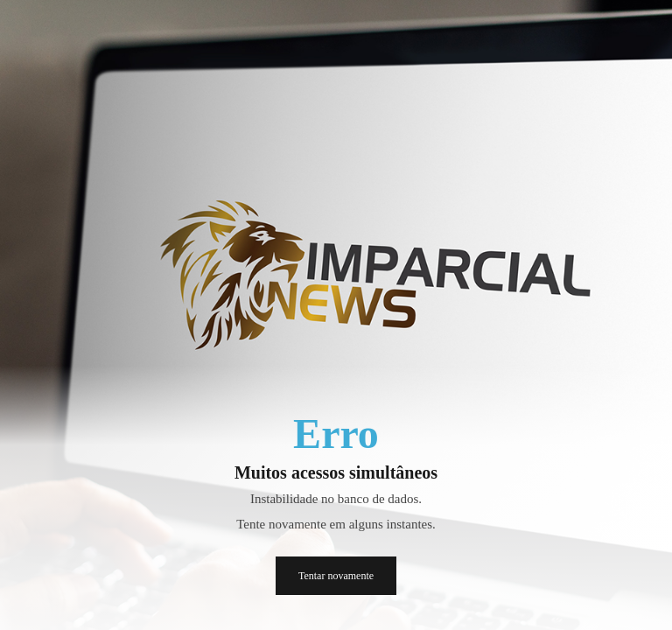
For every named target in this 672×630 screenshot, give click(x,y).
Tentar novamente (336, 576)
